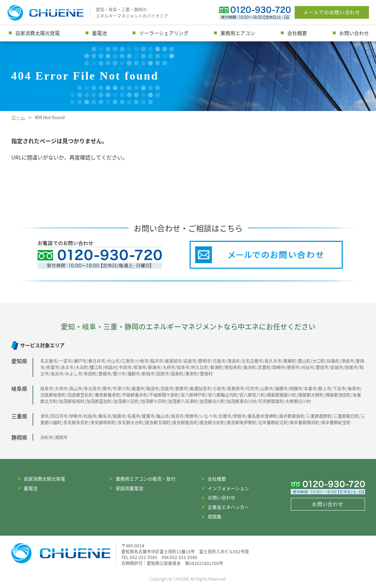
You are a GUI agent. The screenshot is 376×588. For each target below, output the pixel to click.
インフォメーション (228, 488)
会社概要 (297, 33)
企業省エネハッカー (228, 507)
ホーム (18, 117)
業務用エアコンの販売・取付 (146, 479)
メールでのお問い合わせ (332, 12)
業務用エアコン (238, 33)
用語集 (215, 516)
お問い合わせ (354, 33)
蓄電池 (99, 33)
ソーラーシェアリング (164, 33)
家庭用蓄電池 (129, 488)
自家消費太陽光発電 (37, 33)
